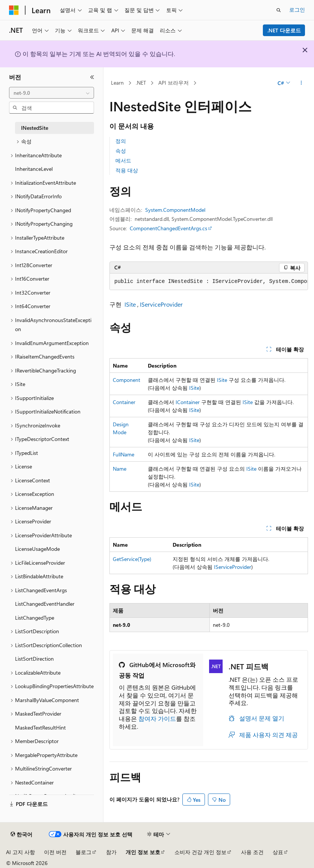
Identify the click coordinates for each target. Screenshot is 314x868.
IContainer (188, 402)
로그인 (297, 10)
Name (120, 469)
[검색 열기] (279, 10)
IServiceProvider (161, 304)
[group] (209, 282)
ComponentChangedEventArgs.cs (168, 228)
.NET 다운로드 (284, 30)
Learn (117, 83)
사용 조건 (252, 852)
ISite (130, 304)
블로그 (83, 852)
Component (127, 380)
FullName (124, 454)
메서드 (123, 160)
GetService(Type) (132, 559)
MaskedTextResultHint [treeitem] (40, 727)
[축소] (92, 77)
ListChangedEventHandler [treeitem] (45, 604)
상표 (278, 852)
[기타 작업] (301, 83)
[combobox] (52, 93)
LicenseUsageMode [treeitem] (37, 549)
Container (124, 402)
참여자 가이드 (157, 718)
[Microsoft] (14, 10)
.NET (141, 83)
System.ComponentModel (175, 210)
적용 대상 (127, 170)
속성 (121, 151)
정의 (121, 141)
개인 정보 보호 (143, 852)
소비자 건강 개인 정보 (200, 852)
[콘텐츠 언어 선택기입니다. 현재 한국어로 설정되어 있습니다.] (21, 835)
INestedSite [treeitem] (35, 128)
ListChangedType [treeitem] (35, 618)
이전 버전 (55, 852)
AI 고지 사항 (20, 852)
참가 (111, 852)
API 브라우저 (174, 83)
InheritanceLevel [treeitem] (34, 169)
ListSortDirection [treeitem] (34, 659)
